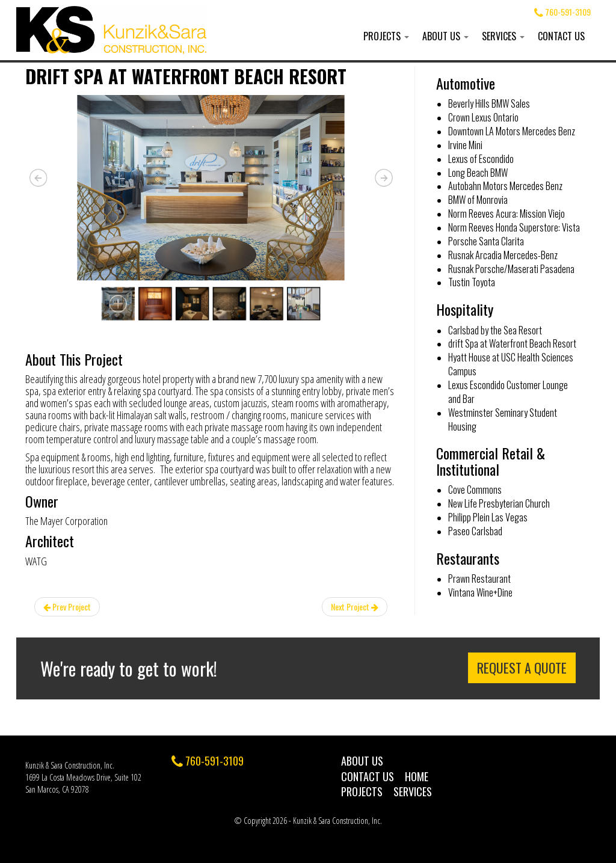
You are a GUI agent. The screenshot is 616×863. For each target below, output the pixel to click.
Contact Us (561, 36)
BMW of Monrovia (478, 200)
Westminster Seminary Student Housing (503, 419)
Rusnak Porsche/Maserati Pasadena (511, 269)
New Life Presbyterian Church (499, 503)
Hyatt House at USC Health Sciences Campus (511, 364)
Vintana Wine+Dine (480, 592)
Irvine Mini (465, 145)
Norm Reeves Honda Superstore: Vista (514, 227)
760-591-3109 (562, 12)
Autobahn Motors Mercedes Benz (505, 186)
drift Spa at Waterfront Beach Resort (512, 343)
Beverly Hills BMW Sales (489, 103)
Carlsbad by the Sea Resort (495, 330)
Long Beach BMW (478, 173)
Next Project (355, 607)
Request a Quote (522, 668)
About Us (445, 36)
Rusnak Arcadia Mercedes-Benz (503, 255)
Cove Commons (475, 490)
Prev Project (67, 607)
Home (417, 776)
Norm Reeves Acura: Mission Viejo (507, 213)
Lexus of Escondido (481, 159)
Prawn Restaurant (479, 579)
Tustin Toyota (472, 282)
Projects (386, 36)
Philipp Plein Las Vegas (488, 517)
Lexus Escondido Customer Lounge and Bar (508, 392)
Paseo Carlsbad (475, 531)
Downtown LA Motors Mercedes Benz (512, 131)
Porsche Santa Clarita (486, 241)
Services (503, 36)
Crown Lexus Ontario (483, 117)
